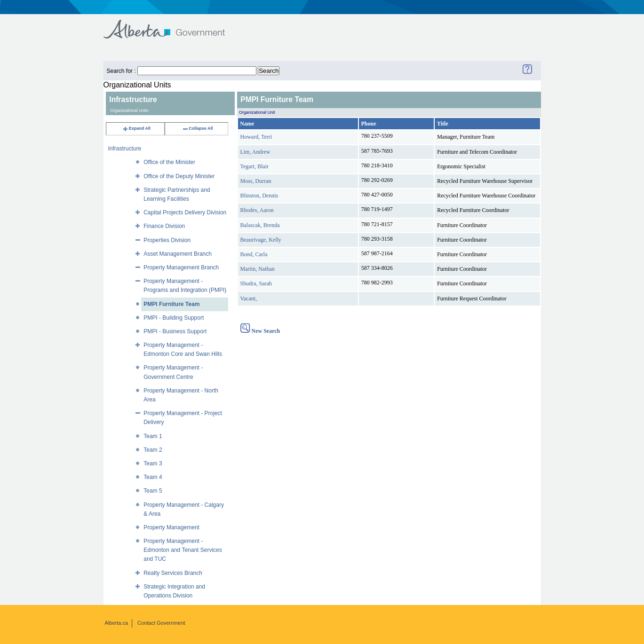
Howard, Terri (256, 137)
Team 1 (153, 436)
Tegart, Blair (254, 166)
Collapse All (197, 128)
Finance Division (164, 226)
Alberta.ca (117, 623)
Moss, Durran (256, 181)
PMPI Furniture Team (171, 304)
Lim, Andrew (255, 152)
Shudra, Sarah (256, 283)
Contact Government (161, 623)
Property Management (171, 527)
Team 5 (153, 491)
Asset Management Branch (178, 254)
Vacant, (249, 298)
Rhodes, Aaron (257, 210)
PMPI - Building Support (174, 318)
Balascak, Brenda (260, 225)
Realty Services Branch (173, 573)
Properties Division (167, 240)
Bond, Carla (254, 254)
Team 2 (153, 450)
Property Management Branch (181, 267)
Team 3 (153, 463)
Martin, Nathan (258, 269)
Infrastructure (125, 149)
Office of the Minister (169, 162)
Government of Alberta (172, 25)
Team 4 (153, 477)
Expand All (136, 128)
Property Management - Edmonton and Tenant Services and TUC (183, 550)
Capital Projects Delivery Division (185, 212)
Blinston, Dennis (259, 196)
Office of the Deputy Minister (179, 176)
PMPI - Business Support (175, 331)
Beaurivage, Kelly (261, 240)
